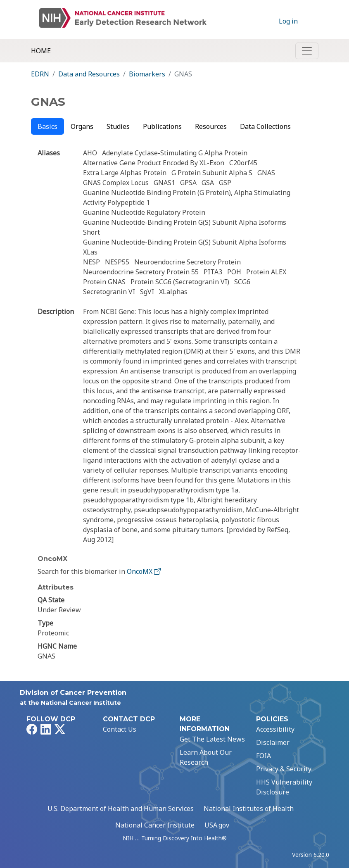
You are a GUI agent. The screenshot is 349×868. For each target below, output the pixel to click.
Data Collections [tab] (265, 126)
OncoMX (145, 571)
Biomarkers (147, 74)
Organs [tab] (82, 126)
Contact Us (120, 729)
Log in (288, 21)
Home (41, 51)
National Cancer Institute (155, 825)
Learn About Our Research (206, 757)
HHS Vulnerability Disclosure (284, 787)
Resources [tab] (211, 126)
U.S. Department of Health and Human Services (121, 809)
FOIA (264, 756)
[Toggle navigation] (307, 51)
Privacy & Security (284, 769)
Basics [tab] (47, 126)
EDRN (40, 74)
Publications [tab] (162, 126)
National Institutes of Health (249, 809)
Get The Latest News (212, 739)
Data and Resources (89, 74)
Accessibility (275, 729)
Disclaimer (273, 742)
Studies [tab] (118, 126)
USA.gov (217, 825)
